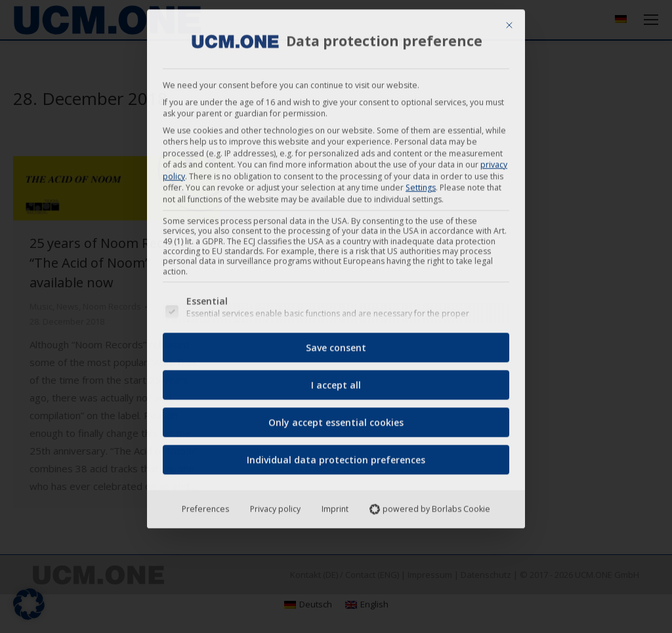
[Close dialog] (509, 22)
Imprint (335, 505)
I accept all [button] (336, 381)
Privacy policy (275, 505)
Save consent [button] (336, 344)
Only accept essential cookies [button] (336, 419)
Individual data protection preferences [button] (336, 456)
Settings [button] (421, 184)
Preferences (205, 505)
